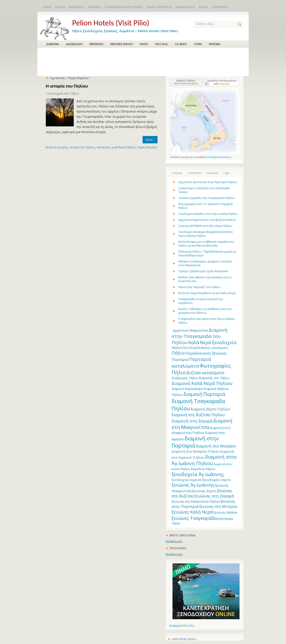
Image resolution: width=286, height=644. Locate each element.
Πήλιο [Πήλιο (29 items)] (178, 353)
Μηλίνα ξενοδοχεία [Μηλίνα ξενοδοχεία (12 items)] (186, 348)
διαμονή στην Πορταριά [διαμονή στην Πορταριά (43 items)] (195, 442)
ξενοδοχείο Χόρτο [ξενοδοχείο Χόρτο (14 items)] (217, 480)
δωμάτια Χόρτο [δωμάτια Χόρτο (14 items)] (203, 469)
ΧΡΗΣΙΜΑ (215, 44)
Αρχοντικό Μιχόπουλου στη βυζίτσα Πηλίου (207, 220)
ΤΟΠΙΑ (198, 44)
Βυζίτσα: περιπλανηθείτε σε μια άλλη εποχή (207, 293)
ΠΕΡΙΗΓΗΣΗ (96, 44)
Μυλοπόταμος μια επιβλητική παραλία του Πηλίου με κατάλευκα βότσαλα (206, 244)
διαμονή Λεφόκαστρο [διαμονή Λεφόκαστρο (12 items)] (187, 389)
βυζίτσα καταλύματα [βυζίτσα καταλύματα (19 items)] (205, 373)
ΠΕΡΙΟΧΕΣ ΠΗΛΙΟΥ (122, 44)
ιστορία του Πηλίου (82, 147)
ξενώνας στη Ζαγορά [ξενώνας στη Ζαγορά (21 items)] (214, 496)
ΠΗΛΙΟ (144, 44)
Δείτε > (150, 140)
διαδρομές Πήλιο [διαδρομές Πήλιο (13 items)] (185, 378)
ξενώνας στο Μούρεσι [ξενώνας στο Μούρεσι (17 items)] (218, 506)
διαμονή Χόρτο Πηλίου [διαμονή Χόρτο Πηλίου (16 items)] (210, 409)
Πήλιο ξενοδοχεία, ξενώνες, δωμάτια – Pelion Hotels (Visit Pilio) (129, 25)
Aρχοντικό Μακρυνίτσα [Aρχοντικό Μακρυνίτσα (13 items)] (190, 330)
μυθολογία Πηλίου (124, 147)
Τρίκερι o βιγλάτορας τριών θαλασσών (203, 271)
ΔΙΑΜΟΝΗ (53, 44)
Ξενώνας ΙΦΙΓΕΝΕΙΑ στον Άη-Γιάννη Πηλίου (205, 226)
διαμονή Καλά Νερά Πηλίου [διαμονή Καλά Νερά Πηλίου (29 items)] (202, 383)
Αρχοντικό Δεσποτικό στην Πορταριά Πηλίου (208, 182)
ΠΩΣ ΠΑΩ (161, 44)
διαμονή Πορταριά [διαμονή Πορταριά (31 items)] (204, 394)
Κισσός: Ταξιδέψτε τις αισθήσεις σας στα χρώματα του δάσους (205, 311)
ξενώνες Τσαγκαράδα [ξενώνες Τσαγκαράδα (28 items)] (194, 518)
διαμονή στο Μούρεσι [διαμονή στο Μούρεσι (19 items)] (216, 446)
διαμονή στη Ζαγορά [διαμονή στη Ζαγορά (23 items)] (192, 421)
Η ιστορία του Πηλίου (67, 86)
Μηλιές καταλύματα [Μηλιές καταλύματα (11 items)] (214, 348)
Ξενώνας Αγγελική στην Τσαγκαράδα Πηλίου (206, 198)
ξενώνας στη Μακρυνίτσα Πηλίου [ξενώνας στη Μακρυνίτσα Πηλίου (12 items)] (196, 501)
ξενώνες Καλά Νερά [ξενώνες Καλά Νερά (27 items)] (192, 512)
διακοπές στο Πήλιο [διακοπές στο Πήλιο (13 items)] (214, 378)
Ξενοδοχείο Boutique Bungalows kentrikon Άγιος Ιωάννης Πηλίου (206, 234)
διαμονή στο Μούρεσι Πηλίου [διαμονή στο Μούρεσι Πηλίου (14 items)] (196, 451)
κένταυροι (103, 147)
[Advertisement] (143, 62)
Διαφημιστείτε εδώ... (182, 626)
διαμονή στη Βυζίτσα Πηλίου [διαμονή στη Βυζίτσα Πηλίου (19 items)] (198, 415)
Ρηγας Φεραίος (147, 147)
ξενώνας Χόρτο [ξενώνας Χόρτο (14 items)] (204, 491)
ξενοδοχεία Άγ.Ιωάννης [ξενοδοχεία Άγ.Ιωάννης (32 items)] (198, 474)
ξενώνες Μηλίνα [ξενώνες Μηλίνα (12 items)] (225, 512)
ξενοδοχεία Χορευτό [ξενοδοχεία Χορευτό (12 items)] (187, 480)
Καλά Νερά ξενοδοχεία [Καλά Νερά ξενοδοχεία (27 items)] (212, 342)
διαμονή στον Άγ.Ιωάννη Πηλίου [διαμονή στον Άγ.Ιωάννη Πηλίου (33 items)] (204, 460)
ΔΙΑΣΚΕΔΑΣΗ (74, 44)
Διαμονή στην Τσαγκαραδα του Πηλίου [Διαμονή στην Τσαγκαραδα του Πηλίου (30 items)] (200, 336)
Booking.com (174, 541)
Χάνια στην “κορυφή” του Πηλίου (199, 287)
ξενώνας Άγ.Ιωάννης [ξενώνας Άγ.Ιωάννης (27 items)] (193, 485)
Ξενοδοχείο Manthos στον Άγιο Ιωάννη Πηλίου (208, 214)
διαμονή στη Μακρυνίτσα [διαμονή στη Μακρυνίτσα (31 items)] (202, 424)
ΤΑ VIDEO (181, 44)
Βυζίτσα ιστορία (57, 147)
